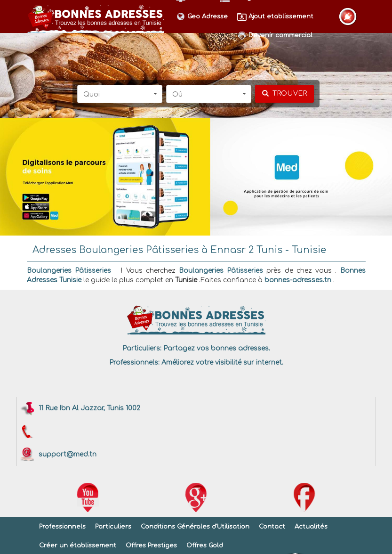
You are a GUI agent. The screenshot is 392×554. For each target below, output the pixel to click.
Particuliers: (142, 348)
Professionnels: (134, 363)
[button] (120, 94)
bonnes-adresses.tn (298, 280)
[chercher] (284, 94)
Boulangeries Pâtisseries (69, 271)
